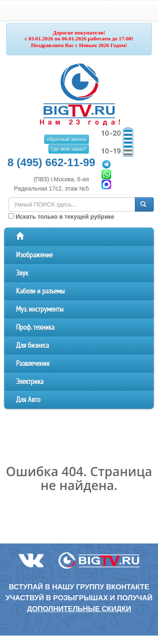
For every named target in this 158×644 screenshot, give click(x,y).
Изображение (34, 255)
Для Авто (28, 400)
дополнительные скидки (79, 609)
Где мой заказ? (69, 149)
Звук (22, 273)
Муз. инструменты (40, 309)
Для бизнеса (32, 346)
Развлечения (33, 364)
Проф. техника (35, 327)
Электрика (30, 382)
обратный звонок (67, 139)
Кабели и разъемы (40, 291)
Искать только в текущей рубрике (61, 217)
